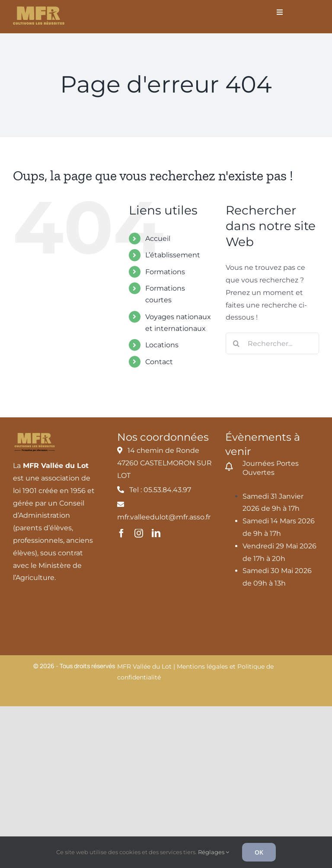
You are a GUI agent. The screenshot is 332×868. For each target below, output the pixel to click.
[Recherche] (236, 343)
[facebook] (121, 533)
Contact (159, 362)
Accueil (158, 239)
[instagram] (139, 533)
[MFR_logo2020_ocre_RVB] (39, 10)
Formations (165, 272)
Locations (162, 345)
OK (259, 852)
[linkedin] (156, 533)
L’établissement (173, 255)
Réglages (214, 852)
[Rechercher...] (272, 343)
